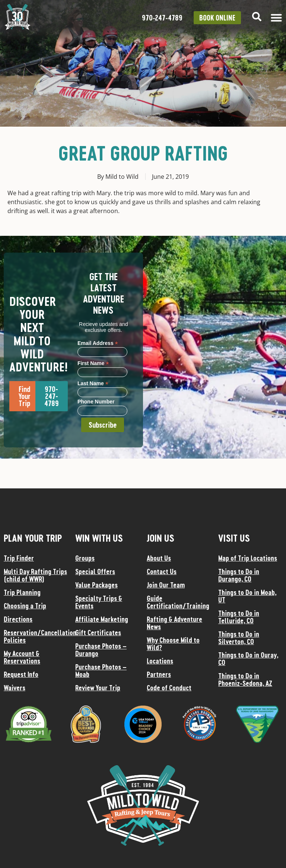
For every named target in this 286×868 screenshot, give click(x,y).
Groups (85, 558)
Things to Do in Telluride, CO (239, 617)
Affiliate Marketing (102, 619)
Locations (160, 661)
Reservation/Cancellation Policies (36, 636)
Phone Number (96, 402)
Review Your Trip (98, 688)
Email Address (98, 343)
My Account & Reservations (22, 657)
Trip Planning (22, 592)
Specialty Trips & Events (99, 602)
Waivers (15, 688)
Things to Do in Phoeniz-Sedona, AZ (245, 679)
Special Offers (95, 571)
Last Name (93, 383)
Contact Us (162, 571)
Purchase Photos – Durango (101, 650)
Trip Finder (19, 558)
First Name (93, 363)
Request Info (21, 674)
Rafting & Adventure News (174, 623)
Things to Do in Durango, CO (239, 575)
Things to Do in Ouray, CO (248, 659)
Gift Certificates (98, 633)
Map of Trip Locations (248, 558)
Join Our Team (166, 585)
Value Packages (96, 585)
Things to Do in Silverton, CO (239, 638)
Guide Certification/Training (178, 602)
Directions (18, 619)
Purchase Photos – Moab (101, 671)
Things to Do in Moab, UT (247, 596)
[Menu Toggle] (276, 18)
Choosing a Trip (25, 606)
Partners (159, 674)
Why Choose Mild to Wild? (173, 644)
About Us (159, 558)
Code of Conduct (169, 688)
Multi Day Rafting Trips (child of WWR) (35, 575)
